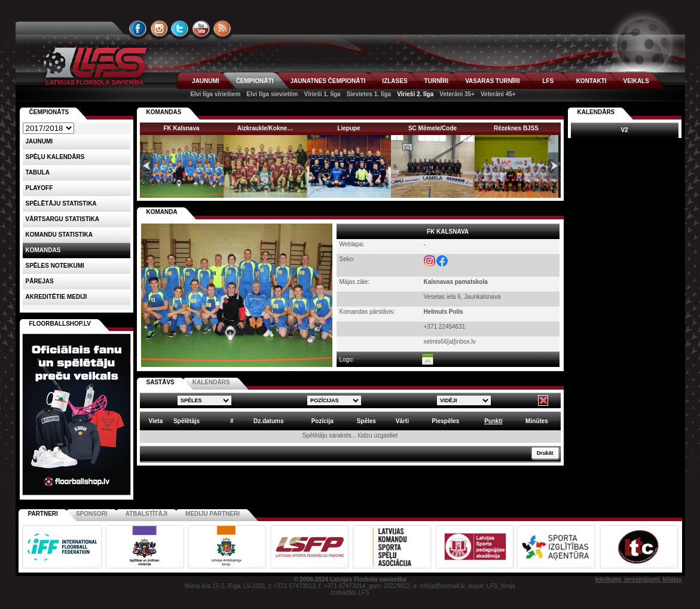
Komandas (43, 250)
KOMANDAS (164, 112)
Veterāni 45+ (498, 94)
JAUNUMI (206, 81)
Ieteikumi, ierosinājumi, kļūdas (638, 579)
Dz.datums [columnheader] (269, 421)
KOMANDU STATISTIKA (59, 235)
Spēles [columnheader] (366, 421)
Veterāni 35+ (457, 94)
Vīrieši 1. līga (322, 94)
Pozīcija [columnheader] (323, 421)
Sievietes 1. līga (369, 94)
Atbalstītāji (146, 514)
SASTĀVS (161, 382)
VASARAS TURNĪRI (492, 81)
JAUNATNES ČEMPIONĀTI (328, 81)
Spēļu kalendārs (55, 157)
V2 (624, 130)
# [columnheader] (232, 421)
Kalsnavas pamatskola (456, 282)
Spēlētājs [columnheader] (187, 421)
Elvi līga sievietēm (272, 94)
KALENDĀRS (211, 382)
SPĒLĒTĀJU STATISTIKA (61, 203)
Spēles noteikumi (55, 266)
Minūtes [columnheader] (537, 421)
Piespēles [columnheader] (445, 421)
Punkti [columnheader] (493, 421)
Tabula (38, 172)
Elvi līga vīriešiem (215, 94)
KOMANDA (162, 212)
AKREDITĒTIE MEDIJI (56, 297)
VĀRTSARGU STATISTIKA (63, 219)
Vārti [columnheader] (402, 421)
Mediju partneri (213, 514)
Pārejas (40, 281)
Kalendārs (596, 112)
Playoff (39, 188)
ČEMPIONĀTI (255, 81)
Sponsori (92, 514)
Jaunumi (39, 141)
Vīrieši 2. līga (415, 94)
